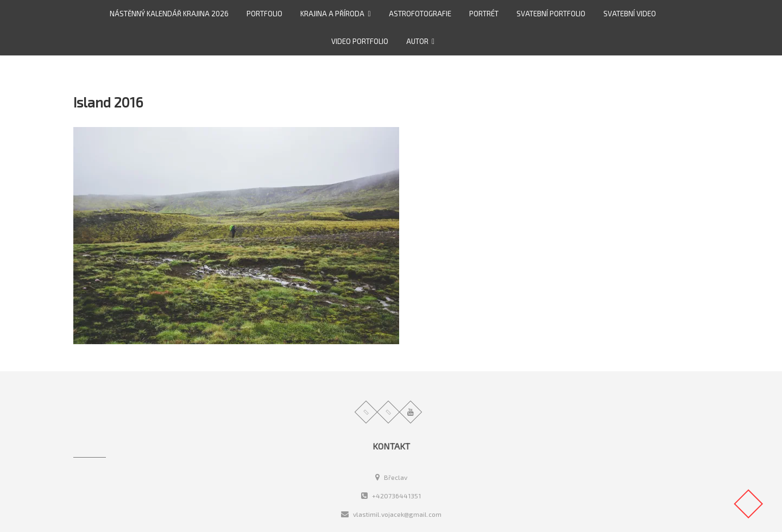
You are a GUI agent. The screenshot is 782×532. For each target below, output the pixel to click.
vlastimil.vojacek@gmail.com (391, 514)
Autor (417, 41)
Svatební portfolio (551, 14)
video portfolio (360, 41)
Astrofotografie (420, 14)
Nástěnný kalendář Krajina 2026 (169, 14)
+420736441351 (391, 496)
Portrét (484, 14)
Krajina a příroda (332, 14)
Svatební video (630, 14)
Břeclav (391, 477)
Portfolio (264, 14)
